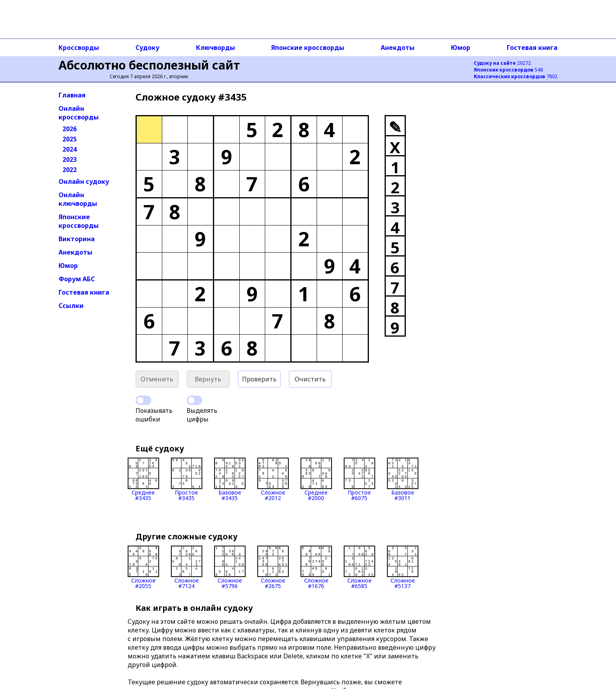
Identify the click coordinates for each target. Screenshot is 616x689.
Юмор (461, 48)
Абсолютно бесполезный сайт (149, 65)
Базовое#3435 (230, 479)
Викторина (77, 239)
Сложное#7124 (187, 567)
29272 (502, 63)
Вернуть (208, 379)
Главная (72, 95)
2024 (70, 149)
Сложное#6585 (359, 567)
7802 (516, 76)
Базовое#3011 (403, 479)
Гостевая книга (532, 48)
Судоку (148, 48)
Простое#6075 (359, 479)
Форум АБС (77, 279)
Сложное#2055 (143, 567)
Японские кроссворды (308, 48)
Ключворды (215, 48)
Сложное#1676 (316, 567)
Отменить (157, 379)
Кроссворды (79, 48)
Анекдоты (398, 48)
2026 (70, 129)
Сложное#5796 (230, 567)
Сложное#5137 (403, 567)
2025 (70, 139)
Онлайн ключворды (78, 199)
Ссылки (71, 306)
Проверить (259, 379)
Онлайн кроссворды (79, 113)
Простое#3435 (187, 479)
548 (508, 70)
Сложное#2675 (273, 567)
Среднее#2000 (316, 479)
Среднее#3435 (143, 479)
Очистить (310, 379)
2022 (70, 170)
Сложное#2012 (273, 479)
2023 (70, 159)
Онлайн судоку (84, 181)
